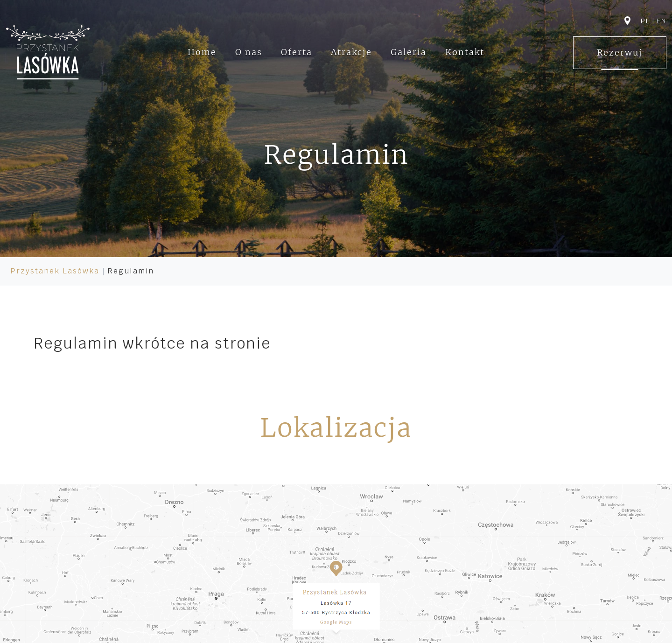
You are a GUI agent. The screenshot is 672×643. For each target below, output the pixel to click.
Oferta (297, 52)
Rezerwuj (620, 52)
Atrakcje (351, 52)
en (661, 21)
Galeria (409, 52)
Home (202, 52)
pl (645, 21)
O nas (249, 52)
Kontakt (465, 52)
